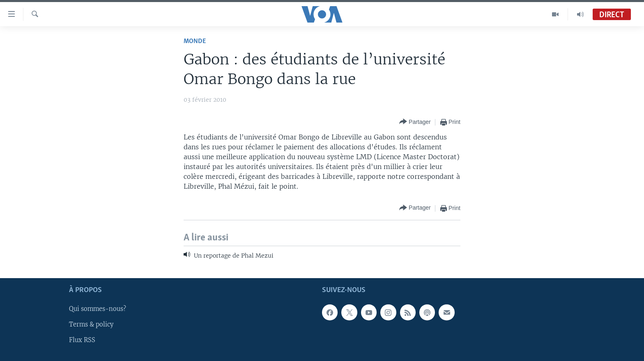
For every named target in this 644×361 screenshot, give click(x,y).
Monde (195, 41)
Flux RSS (82, 340)
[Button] (415, 122)
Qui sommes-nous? (98, 309)
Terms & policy (91, 324)
